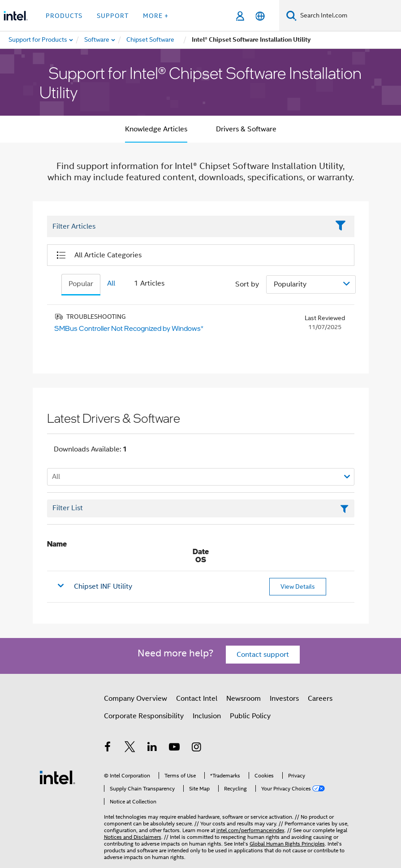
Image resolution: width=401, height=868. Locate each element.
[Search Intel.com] (349, 16)
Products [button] (64, 16)
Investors (284, 699)
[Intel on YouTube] (174, 748)
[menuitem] (97, 40)
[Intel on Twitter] (130, 748)
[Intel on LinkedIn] (152, 748)
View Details (298, 586)
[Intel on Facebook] (108, 748)
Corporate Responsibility (144, 716)
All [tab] (111, 283)
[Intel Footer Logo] (57, 777)
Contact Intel (197, 699)
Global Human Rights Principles (287, 844)
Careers (320, 699)
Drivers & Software (246, 129)
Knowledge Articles (156, 129)
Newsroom (244, 699)
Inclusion (207, 716)
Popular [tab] (81, 284)
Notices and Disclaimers (133, 837)
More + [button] (156, 16)
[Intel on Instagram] (197, 748)
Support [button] (113, 16)
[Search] (291, 15)
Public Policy (250, 716)
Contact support (263, 655)
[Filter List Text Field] (188, 227)
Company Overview (136, 699)
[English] (260, 16)
